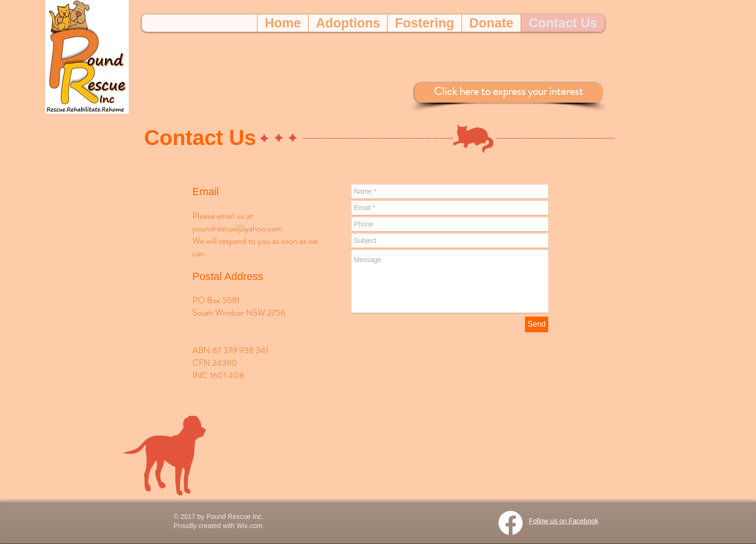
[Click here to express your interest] (508, 93)
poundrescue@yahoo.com (237, 228)
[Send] (537, 324)
